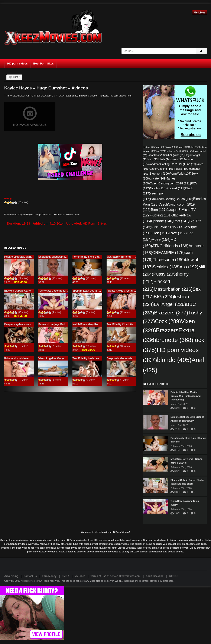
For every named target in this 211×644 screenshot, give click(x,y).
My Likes (200, 12)
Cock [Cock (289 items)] (168, 321)
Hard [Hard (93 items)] (153, 159)
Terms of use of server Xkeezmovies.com (115, 576)
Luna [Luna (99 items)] (190, 164)
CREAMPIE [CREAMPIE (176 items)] (168, 253)
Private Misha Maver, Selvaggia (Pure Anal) (30, 358)
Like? (16, 77)
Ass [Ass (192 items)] (189, 267)
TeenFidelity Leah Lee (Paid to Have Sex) (97, 358)
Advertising (11, 576)
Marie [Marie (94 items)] (164, 159)
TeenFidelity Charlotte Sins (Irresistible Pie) (133, 324)
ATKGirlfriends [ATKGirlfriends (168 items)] (170, 246)
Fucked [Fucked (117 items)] (176, 188)
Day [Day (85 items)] (160, 151)
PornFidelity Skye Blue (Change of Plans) (98, 257)
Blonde (74, 96)
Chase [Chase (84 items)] (182, 147)
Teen (130, 96)
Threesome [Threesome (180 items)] (169, 260)
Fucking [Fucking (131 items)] (161, 215)
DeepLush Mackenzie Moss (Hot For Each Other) (136, 358)
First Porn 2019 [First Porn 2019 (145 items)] (169, 227)
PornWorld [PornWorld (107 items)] (180, 174)
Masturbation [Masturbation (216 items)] (173, 289)
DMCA (65, 576)
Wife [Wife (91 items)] (179, 155)
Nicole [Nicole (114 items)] (158, 188)
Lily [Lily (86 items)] (190, 151)
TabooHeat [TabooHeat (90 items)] (156, 155)
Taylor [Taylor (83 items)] (171, 147)
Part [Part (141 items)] (181, 221)
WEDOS (173, 576)
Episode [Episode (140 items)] (162, 221)
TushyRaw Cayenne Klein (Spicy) (59, 291)
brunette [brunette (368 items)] (175, 340)
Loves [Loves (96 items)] (177, 159)
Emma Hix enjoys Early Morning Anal (61, 324)
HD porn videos (17, 64)
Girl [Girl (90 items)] (169, 155)
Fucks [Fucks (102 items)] (182, 169)
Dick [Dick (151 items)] (160, 233)
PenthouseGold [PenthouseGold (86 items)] (175, 151)
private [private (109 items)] (158, 178)
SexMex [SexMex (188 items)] (166, 267)
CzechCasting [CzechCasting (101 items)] (162, 169)
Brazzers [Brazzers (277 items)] (171, 313)
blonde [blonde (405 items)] (174, 360)
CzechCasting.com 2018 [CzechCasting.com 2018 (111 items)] (170, 183)
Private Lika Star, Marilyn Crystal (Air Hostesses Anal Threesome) (186, 396)
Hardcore (103, 96)
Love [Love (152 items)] (178, 233)
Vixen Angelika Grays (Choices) (58, 358)
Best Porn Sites (43, 64)
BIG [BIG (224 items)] (164, 297)
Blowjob (83, 96)
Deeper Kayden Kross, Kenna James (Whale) (31, 324)
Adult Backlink (154, 576)
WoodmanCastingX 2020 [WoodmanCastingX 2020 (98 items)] (166, 164)
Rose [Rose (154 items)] (161, 239)
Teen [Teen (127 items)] (159, 210)
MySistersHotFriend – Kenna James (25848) (133, 257)
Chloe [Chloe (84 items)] (194, 147)
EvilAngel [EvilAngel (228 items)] (170, 304)
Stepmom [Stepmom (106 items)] (160, 174)
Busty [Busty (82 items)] (160, 147)
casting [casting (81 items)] (149, 147)
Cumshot (93, 96)
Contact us (30, 576)
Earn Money (49, 576)
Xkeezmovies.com (30, 581)
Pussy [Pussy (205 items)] (165, 274)
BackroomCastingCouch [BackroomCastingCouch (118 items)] (172, 199)
